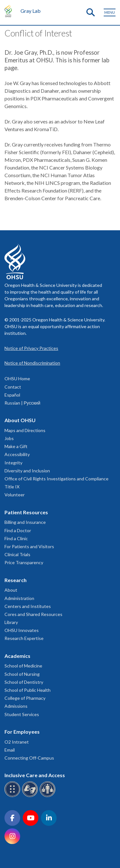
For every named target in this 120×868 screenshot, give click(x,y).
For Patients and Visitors (29, 546)
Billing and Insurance (25, 522)
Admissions (16, 706)
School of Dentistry (24, 682)
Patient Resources (26, 512)
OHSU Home (17, 379)
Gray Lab (31, 11)
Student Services (22, 714)
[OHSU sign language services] (31, 796)
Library (11, 622)
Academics (17, 656)
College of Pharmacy (25, 698)
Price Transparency (24, 562)
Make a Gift (16, 446)
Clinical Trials (17, 554)
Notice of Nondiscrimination (32, 363)
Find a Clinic (16, 538)
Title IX (12, 487)
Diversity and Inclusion (27, 471)
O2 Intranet (17, 742)
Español (12, 395)
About (11, 590)
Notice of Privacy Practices (31, 348)
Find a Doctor (18, 530)
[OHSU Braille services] (13, 796)
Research (16, 580)
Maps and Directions (25, 430)
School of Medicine (23, 666)
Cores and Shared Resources (33, 614)
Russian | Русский (22, 403)
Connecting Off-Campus (29, 758)
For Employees (22, 732)
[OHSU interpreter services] (48, 796)
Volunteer (15, 495)
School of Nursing (22, 674)
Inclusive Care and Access (35, 775)
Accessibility (17, 454)
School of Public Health (28, 690)
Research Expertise (24, 638)
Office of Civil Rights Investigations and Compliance (56, 479)
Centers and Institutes (28, 606)
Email (10, 750)
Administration (19, 598)
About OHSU (20, 420)
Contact (13, 387)
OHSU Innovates (22, 630)
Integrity (13, 463)
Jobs (9, 438)
